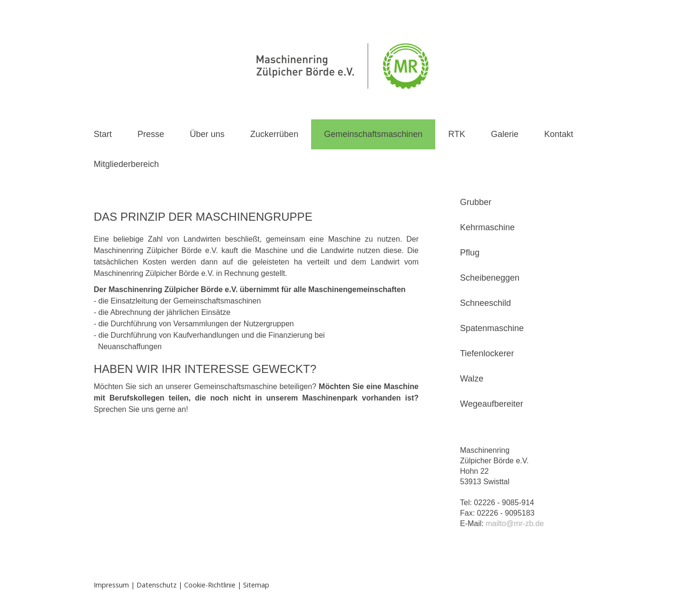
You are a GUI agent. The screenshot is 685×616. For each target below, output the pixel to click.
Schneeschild (485, 303)
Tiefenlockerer (487, 353)
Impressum (111, 585)
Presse (151, 134)
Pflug (470, 253)
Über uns (207, 134)
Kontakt (559, 134)
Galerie (505, 134)
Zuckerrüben (274, 134)
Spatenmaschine (492, 328)
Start (103, 134)
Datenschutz (157, 585)
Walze (472, 379)
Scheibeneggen (490, 278)
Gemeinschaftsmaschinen (373, 134)
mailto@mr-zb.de (515, 523)
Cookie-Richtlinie (210, 585)
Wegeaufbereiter (492, 404)
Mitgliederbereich (126, 164)
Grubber (476, 202)
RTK (457, 134)
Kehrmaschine (487, 227)
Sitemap (256, 585)
